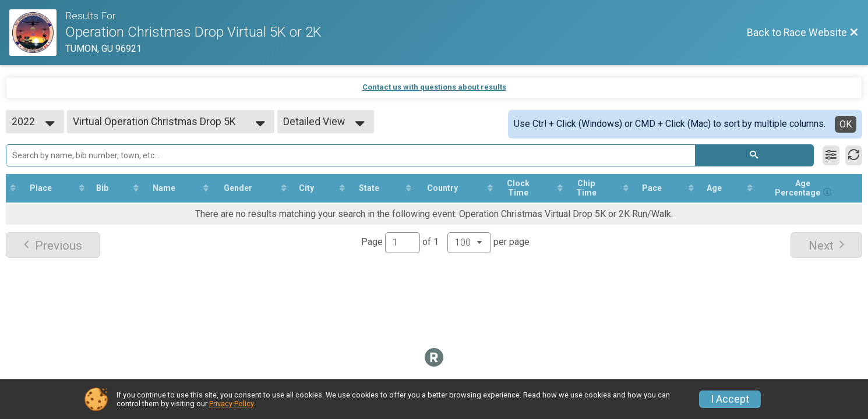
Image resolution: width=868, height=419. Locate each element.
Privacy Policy (231, 404)
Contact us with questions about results (434, 87)
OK (846, 124)
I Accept (730, 399)
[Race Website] (37, 33)
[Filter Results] (831, 155)
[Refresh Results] (854, 155)
